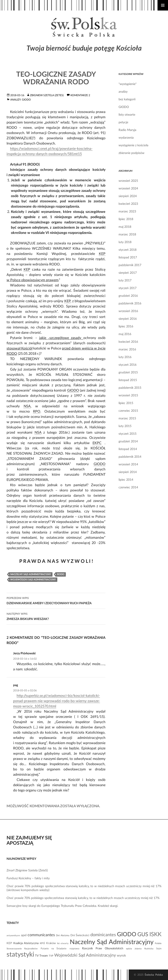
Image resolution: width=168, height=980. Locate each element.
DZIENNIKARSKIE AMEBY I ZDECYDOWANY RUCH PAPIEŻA (56, 600)
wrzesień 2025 (128, 181)
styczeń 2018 (128, 250)
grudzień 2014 (128, 441)
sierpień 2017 (128, 273)
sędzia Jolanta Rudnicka (140, 949)
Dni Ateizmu (63, 935)
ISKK (155, 934)
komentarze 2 (80, 95)
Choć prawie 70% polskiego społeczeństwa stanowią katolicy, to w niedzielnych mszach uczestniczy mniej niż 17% (83, 898)
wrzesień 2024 (128, 189)
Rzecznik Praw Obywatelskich (103, 948)
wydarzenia (126, 138)
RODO (61, 574)
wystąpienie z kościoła (133, 145)
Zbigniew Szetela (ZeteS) (47, 95)
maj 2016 (125, 334)
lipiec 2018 (126, 219)
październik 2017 (130, 265)
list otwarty (63, 943)
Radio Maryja (127, 130)
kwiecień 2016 (128, 342)
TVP (51, 956)
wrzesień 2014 (128, 464)
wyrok (121, 956)
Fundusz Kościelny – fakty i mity (28, 878)
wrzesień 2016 (128, 311)
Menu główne (163, 5)
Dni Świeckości (80, 935)
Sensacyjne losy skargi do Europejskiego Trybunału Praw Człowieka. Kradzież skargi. (62, 906)
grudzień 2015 (128, 373)
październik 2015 (130, 388)
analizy (15, 100)
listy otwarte (127, 115)
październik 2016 (130, 304)
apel (24, 935)
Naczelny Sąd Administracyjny (31, 574)
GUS (143, 935)
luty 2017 (125, 281)
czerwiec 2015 (128, 411)
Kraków (51, 943)
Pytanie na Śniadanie (54, 949)
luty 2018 (125, 242)
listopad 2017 (128, 258)
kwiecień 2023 (128, 204)
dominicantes (103, 935)
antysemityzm (13, 936)
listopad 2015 (128, 380)
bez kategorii (127, 99)
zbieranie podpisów (131, 153)
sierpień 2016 (128, 319)
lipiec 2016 (126, 327)
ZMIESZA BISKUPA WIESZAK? (56, 616)
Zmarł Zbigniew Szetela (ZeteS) (27, 871)
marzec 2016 (127, 350)
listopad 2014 (128, 449)
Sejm (159, 949)
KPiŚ (42, 943)
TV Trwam (41, 956)
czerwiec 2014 (128, 487)
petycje (123, 122)
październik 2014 (130, 457)
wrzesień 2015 (128, 396)
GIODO (26, 100)
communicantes (41, 935)
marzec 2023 (127, 212)
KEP (9, 943)
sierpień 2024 (128, 196)
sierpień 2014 (128, 472)
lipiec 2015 (126, 403)
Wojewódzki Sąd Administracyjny (33, 580)
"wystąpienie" (128, 84)
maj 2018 (125, 227)
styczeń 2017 (128, 288)
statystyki (20, 955)
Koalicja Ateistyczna (26, 943)
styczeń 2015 (128, 434)
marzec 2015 (127, 418)
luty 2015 (125, 426)
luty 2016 (125, 357)
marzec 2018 (127, 235)
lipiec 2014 (126, 480)
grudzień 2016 (128, 296)
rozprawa (74, 949)
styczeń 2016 (128, 365)
